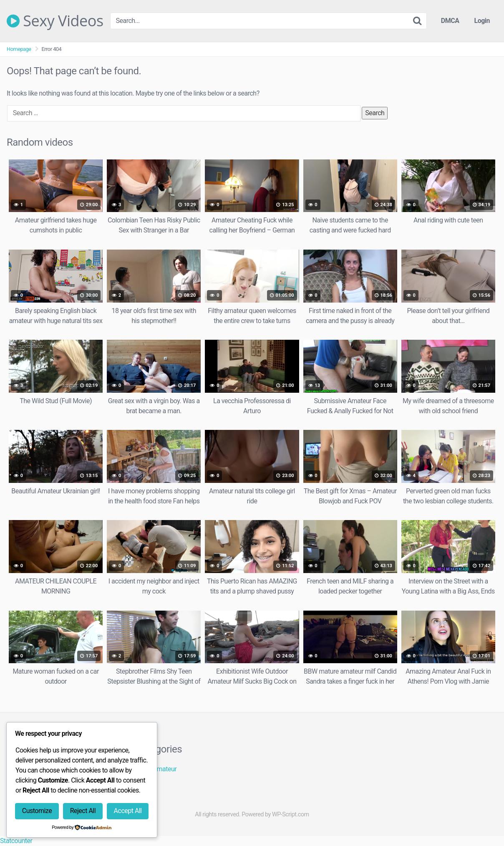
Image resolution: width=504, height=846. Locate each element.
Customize (37, 811)
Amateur (165, 769)
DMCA (450, 21)
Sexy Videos (55, 21)
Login (482, 21)
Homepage (19, 49)
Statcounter (16, 841)
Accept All (128, 811)
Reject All (83, 811)
